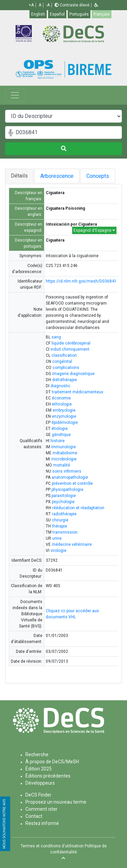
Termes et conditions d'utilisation (52, 846)
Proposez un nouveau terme (56, 802)
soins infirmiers (67, 471)
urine (57, 538)
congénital (62, 361)
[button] (96, 5)
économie (61, 398)
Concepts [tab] (101, 176)
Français (102, 14)
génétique (61, 435)
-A (48, 5)
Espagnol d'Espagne (94, 230)
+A (31, 5)
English (38, 14)
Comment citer (41, 809)
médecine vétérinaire (72, 544)
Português (79, 14)
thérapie (59, 526)
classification (64, 355)
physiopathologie (67, 490)
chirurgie (60, 520)
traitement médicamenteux (78, 392)
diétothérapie (65, 380)
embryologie (64, 410)
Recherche (37, 755)
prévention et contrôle (72, 483)
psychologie (63, 502)
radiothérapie (64, 514)
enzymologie (64, 416)
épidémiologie (65, 422)
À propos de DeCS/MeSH (52, 762)
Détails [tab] (19, 176)
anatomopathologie (70, 477)
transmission (65, 532)
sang (56, 337)
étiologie (60, 429)
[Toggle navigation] (15, 95)
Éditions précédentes (48, 776)
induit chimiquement (70, 349)
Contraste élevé (72, 5)
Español (57, 14)
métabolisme (65, 453)
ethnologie (62, 404)
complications (66, 368)
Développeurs (40, 783)
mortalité (62, 465)
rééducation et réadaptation (78, 508)
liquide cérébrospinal (71, 343)
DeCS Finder (38, 795)
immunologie (63, 447)
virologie (58, 551)
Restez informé (42, 823)
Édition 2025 (39, 769)
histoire (58, 441)
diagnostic (60, 386)
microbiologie (64, 459)
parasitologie (64, 496)
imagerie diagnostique (73, 374)
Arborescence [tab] (57, 176)
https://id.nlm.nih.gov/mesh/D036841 (81, 281)
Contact (34, 816)
